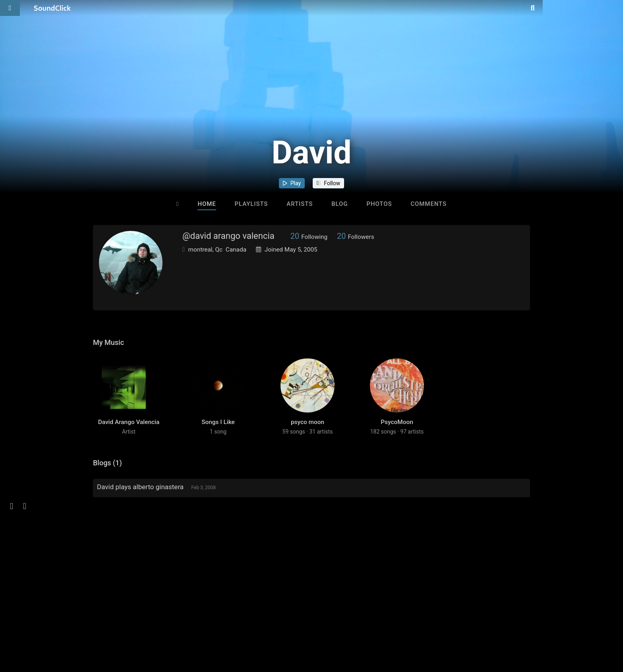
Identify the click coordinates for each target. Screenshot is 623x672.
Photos (379, 204)
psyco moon (308, 434)
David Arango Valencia (129, 434)
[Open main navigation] (10, 8)
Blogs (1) (107, 474)
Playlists (252, 204)
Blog (340, 204)
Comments (429, 204)
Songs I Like (218, 434)
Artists (300, 204)
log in (153, 563)
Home (207, 204)
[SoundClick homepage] (52, 8)
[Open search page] (615, 8)
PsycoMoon (397, 434)
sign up (124, 563)
